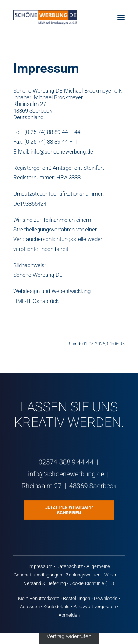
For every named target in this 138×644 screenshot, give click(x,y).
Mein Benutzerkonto (39, 598)
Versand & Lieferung (45, 583)
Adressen (30, 607)
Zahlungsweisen (83, 575)
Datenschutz (70, 566)
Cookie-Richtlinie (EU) (92, 583)
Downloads (106, 598)
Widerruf (113, 575)
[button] (121, 17)
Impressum (40, 566)
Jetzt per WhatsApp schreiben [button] (70, 510)
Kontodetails (56, 607)
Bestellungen (77, 598)
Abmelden (69, 615)
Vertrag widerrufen (69, 636)
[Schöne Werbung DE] (45, 17)
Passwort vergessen (95, 607)
